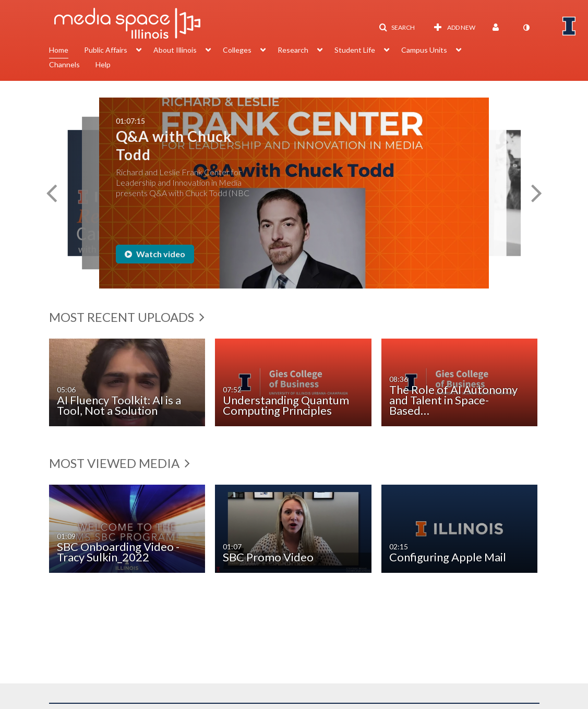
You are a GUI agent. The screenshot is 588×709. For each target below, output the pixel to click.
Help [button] (103, 64)
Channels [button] (64, 64)
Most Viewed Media (119, 463)
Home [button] (59, 50)
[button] (397, 28)
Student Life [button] (355, 50)
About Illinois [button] (175, 50)
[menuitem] (67, 51)
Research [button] (293, 50)
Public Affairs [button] (106, 50)
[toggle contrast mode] (526, 28)
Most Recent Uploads (127, 317)
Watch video (155, 254)
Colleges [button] (237, 50)
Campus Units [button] (424, 50)
